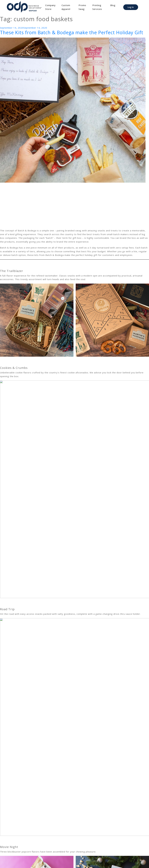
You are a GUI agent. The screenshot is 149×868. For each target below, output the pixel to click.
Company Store (50, 7)
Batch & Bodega (28, 842)
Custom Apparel (66, 7)
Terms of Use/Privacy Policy (76, 862)
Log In (131, 7)
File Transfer (47, 862)
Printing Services (97, 7)
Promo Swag (82, 7)
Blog (113, 5)
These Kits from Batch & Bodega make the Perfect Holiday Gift (72, 32)
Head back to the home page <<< (19, 851)
